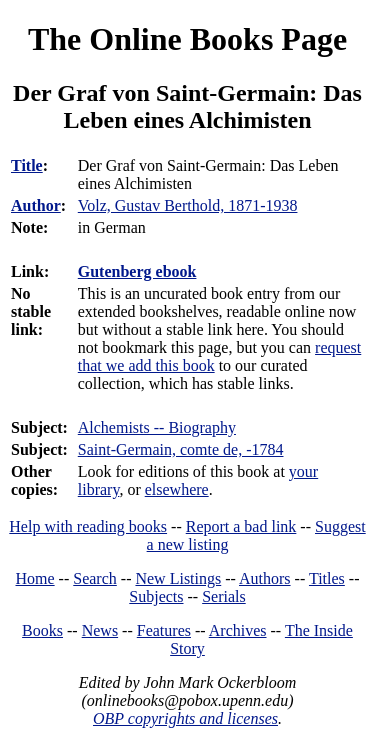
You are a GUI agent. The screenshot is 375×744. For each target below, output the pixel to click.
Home (35, 578)
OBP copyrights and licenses (185, 718)
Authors (265, 578)
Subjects (156, 596)
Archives (238, 630)
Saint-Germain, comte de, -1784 (181, 449)
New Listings (178, 578)
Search (95, 578)
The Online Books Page (187, 39)
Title (27, 165)
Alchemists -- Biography (157, 427)
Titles (327, 578)
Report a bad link (241, 526)
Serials (224, 596)
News (100, 630)
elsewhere (177, 489)
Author (36, 205)
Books (42, 630)
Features (164, 630)
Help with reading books (88, 526)
